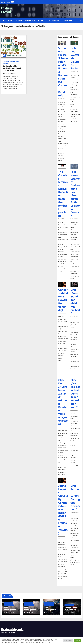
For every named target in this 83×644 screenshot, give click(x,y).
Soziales (72, 605)
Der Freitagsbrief (9, 603)
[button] (80, 20)
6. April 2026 (30, 613)
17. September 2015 (10, 74)
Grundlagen (6, 64)
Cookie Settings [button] (68, 641)
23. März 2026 (50, 613)
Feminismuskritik (14, 61)
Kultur (41, 20)
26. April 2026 (10, 613)
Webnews (67, 20)
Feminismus (6, 61)
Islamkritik (30, 20)
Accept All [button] (77, 641)
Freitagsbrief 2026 (9, 605)
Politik (18, 20)
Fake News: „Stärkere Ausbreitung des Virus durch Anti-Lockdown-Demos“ (75, 194)
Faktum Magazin (12, 629)
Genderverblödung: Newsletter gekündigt (63, 300)
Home (10, 20)
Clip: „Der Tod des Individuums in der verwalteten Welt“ (75, 394)
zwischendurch (54, 20)
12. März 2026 (70, 613)
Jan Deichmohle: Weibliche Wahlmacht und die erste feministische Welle (12, 69)
